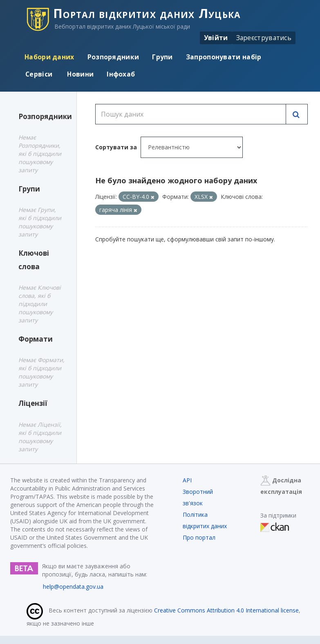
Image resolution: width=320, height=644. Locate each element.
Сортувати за (116, 147)
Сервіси (39, 74)
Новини (79, 74)
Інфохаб (121, 74)
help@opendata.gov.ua (73, 587)
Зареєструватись (264, 38)
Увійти (216, 38)
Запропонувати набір (224, 57)
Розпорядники (113, 57)
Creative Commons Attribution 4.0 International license (226, 610)
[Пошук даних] (191, 114)
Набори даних (49, 57)
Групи (162, 57)
